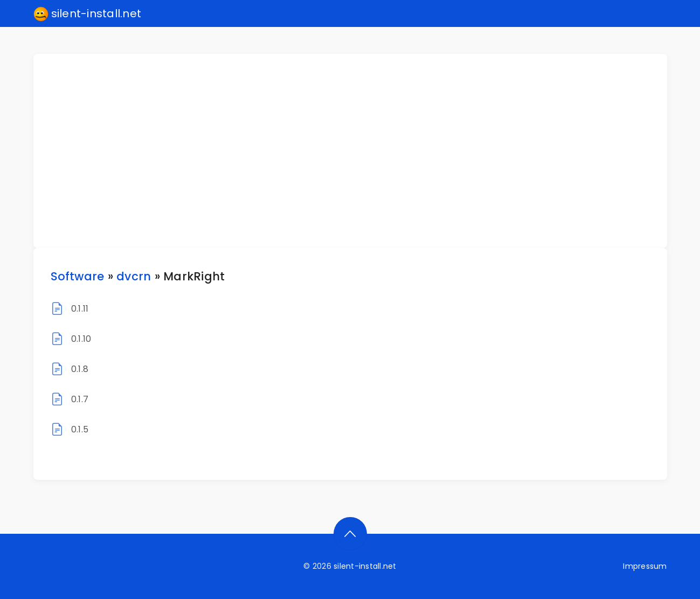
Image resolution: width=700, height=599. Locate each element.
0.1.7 (80, 399)
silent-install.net (88, 14)
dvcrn (134, 276)
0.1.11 (80, 309)
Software (78, 276)
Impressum (645, 566)
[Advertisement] (357, 151)
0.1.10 (81, 339)
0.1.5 (80, 429)
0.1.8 (80, 369)
